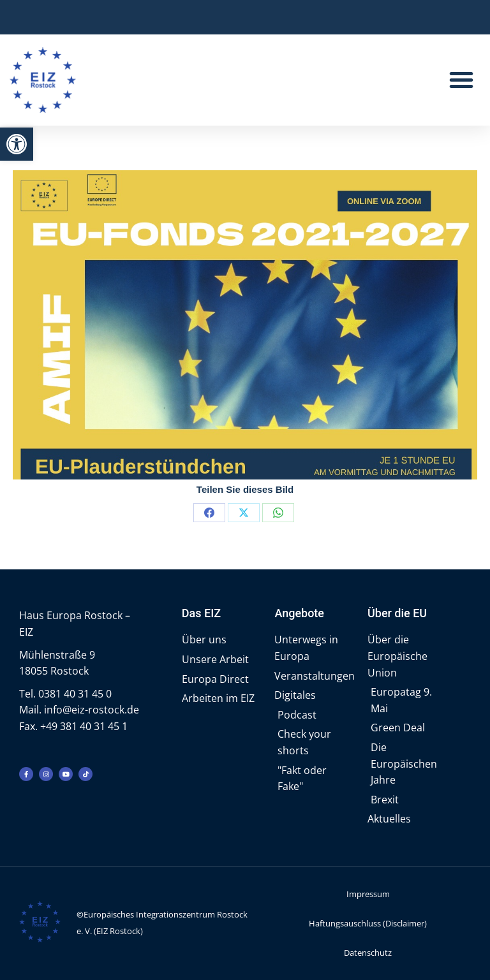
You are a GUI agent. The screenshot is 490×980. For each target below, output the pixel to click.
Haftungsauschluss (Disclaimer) (368, 923)
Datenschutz (368, 953)
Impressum (368, 894)
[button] (17, 144)
